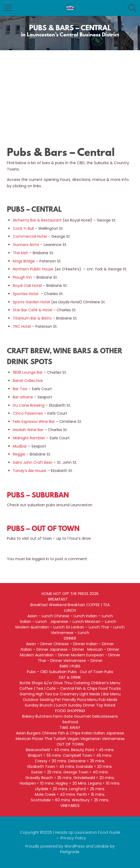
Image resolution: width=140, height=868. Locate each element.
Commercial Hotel (30, 236)
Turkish (60, 739)
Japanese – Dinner (68, 649)
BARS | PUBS (70, 666)
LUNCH (70, 610)
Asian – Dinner (39, 644)
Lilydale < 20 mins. (52, 789)
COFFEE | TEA (98, 605)
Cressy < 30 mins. (51, 761)
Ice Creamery (66, 694)
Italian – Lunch (34, 622)
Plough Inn (22, 277)
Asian (21, 733)
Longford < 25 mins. (87, 789)
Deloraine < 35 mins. (87, 761)
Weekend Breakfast (67, 605)
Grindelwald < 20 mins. (94, 778)
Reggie (19, 454)
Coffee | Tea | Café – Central (47, 688)
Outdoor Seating (38, 700)
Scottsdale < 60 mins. (51, 800)
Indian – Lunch (99, 616)
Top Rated (106, 705)
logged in (40, 559)
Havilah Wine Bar (28, 430)
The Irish (20, 253)
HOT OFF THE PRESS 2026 (76, 594)
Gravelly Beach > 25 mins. (49, 778)
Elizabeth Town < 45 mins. (51, 767)
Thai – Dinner (50, 661)
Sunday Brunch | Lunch (46, 705)
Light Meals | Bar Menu (100, 694)
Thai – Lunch (113, 627)
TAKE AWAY (70, 727)
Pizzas (38, 739)
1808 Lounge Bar (28, 372)
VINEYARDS (70, 806)
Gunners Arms (26, 245)
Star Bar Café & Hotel (32, 310)
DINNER (70, 638)
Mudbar (20, 446)
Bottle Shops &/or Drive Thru (46, 683)
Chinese (49, 733)
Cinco (18, 413)
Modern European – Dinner (96, 655)
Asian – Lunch (40, 616)
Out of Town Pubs (96, 672)
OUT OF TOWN (70, 744)
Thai (48, 739)
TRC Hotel (22, 326)
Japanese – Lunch (67, 622)
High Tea (44, 694)
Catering (82, 683)
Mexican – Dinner (103, 649)
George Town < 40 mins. (86, 772)
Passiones (33, 413)
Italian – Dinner (35, 649)
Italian (99, 733)
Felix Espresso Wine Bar (34, 422)
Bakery (28, 716)
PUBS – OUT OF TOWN (43, 528)
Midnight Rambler (29, 438)
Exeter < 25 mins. (47, 772)
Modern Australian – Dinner (45, 655)
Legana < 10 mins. (104, 783)
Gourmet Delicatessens (96, 716)
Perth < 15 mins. (91, 794)
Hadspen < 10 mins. (37, 783)
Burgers (34, 733)
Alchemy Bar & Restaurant (37, 220)
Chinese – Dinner (69, 644)
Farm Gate (63, 716)
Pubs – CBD (37, 672)
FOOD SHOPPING (70, 711)
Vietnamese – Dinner (83, 661)
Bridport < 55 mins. (45, 755)
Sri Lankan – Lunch (83, 627)
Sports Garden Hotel (31, 302)
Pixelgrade (70, 852)
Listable (102, 846)
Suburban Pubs (64, 672)
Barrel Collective (28, 381)
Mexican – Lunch (103, 622)
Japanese (115, 733)
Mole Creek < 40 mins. (55, 794)
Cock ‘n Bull (23, 228)
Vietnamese (113, 739)
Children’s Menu (106, 683)
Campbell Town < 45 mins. (87, 755)
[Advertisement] (70, 90)
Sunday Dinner (82, 705)
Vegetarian (91, 739)
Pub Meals (108, 700)
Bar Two (20, 389)
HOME (47, 594)
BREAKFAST (58, 599)
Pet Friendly (65, 700)
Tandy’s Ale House (30, 471)
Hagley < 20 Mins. (71, 783)
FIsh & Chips (86, 688)
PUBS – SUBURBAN (38, 495)
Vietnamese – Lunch (70, 633)
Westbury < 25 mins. (90, 800)
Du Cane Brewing (29, 405)
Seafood (70, 722)
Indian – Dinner (100, 644)
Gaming (27, 694)
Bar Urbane (23, 397)
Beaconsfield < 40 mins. (48, 750)
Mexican (23, 739)
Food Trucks (110, 688)
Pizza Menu (87, 700)
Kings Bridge (24, 261)
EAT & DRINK (70, 677)
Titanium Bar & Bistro (32, 318)
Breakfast (39, 605)
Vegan (73, 739)
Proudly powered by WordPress (55, 846)
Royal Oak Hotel (27, 286)
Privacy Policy (73, 838)
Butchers (44, 716)
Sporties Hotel (26, 294)
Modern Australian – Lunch (40, 627)
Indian (87, 733)
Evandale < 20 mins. (94, 767)
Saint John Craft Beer (33, 462)
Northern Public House (33, 269)
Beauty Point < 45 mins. (93, 750)
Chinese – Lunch (69, 616)
